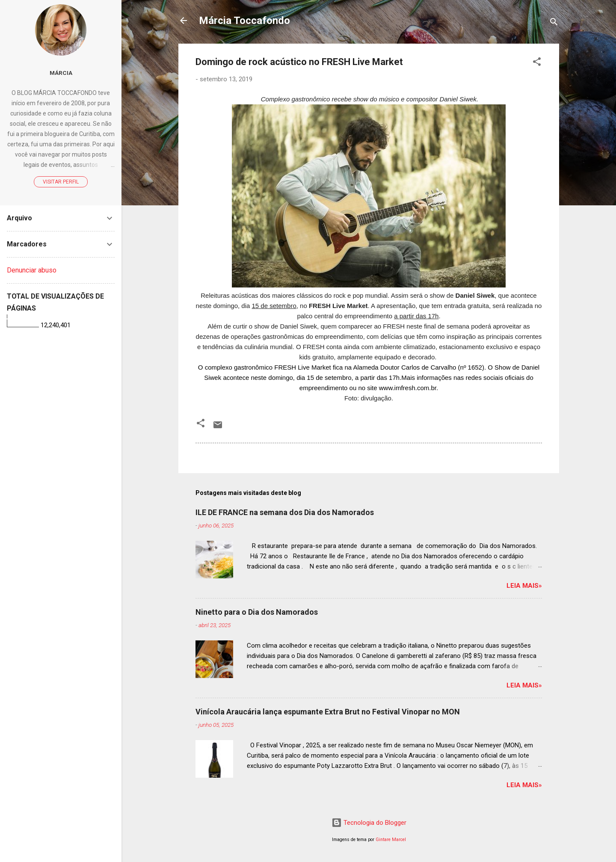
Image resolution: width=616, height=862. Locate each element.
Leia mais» (524, 586)
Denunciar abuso (32, 270)
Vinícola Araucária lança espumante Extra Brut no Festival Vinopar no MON (328, 712)
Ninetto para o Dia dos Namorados (257, 612)
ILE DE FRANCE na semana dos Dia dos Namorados (285, 512)
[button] (537, 63)
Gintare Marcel (391, 840)
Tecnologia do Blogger (369, 823)
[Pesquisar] (554, 23)
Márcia (61, 73)
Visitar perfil (61, 182)
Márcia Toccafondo (244, 21)
